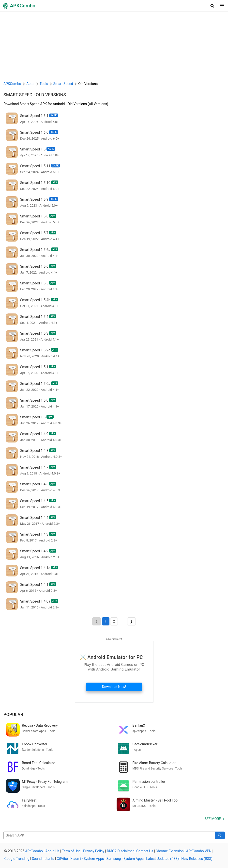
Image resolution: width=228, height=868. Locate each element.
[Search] (220, 835)
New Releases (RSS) (197, 859)
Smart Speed (18, 95)
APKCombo (12, 84)
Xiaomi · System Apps (87, 859)
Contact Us (145, 851)
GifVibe (62, 859)
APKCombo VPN (199, 851)
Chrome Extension (170, 851)
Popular (13, 714)
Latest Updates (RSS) (162, 859)
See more (213, 819)
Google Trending (17, 859)
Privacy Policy (94, 851)
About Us (52, 851)
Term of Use (71, 851)
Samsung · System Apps (125, 859)
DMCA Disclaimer (120, 851)
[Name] (109, 835)
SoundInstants (43, 859)
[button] (212, 6)
